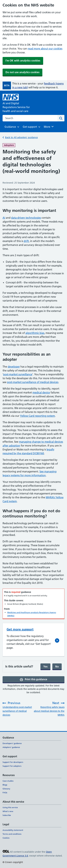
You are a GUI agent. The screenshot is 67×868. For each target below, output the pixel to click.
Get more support (20, 629)
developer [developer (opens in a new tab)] (14, 367)
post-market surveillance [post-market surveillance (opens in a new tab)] (18, 374)
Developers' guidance (12, 743)
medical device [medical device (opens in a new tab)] (41, 392)
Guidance (10, 128)
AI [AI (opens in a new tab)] (4, 218)
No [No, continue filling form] (57, 666)
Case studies (8, 781)
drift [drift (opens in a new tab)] (26, 241)
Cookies (6, 838)
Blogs (5, 785)
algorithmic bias (35, 333)
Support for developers (13, 762)
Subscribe (7, 815)
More (49, 127)
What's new (8, 811)
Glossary (6, 789)
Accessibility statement (13, 830)
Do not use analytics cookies (22, 72)
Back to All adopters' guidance (22, 137)
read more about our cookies (45, 49)
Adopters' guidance (11, 747)
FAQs (5, 792)
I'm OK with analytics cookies (23, 61)
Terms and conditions (12, 834)
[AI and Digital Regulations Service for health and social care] (18, 103)
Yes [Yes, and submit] (45, 666)
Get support (30, 128)
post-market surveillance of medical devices (33, 382)
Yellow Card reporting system (37, 416)
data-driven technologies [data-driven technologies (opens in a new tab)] (26, 218)
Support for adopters (12, 766)
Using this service (10, 807)
